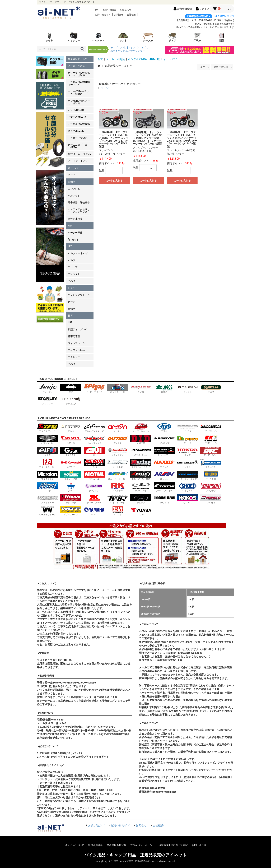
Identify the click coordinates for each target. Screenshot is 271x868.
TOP (97, 10)
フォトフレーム (76, 343)
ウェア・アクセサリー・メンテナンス (79, 211)
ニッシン (164, 475)
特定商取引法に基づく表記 (173, 845)
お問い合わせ (199, 845)
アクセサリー (75, 357)
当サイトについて (74, 845)
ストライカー (48, 499)
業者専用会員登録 (116, 845)
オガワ (211, 388)
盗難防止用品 (75, 219)
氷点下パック (118, 51)
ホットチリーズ (118, 388)
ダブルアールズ (71, 511)
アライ (164, 428)
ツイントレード (118, 499)
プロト (71, 487)
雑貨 (70, 316)
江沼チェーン (211, 440)
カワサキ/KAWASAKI (79, 124)
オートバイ (74, 168)
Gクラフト (71, 452)
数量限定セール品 (78, 59)
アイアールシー (211, 452)
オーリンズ (211, 475)
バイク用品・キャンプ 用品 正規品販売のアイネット (136, 855)
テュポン (141, 499)
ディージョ (48, 388)
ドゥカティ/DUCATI (79, 138)
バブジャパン (48, 440)
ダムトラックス (94, 440)
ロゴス (144, 48)
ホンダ (188, 452)
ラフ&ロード (141, 487)
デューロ (188, 440)
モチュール (94, 475)
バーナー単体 (75, 233)
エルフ (48, 452)
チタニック (71, 499)
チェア (172, 37)
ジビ (94, 452)
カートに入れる (114, 181)
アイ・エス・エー (48, 463)
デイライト (74, 274)
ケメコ (141, 388)
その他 (72, 281)
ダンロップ (164, 440)
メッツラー (188, 463)
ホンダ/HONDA (76, 110)
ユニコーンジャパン (164, 499)
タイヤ (49, 37)
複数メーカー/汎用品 (79, 154)
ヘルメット (99, 37)
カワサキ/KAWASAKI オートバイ (79, 83)
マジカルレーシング (141, 463)
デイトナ (118, 440)
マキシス (164, 463)
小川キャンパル (132, 48)
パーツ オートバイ (78, 161)
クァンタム (94, 487)
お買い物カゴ (110, 10)
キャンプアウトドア (79, 295)
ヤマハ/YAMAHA (77, 117)
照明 (222, 37)
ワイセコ (211, 499)
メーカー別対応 (76, 66)
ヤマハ (94, 511)
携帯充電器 (74, 336)
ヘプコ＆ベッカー (141, 452)
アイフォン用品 (76, 350)
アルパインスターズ (94, 428)
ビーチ (72, 302)
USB (70, 322)
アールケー (118, 487)
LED (70, 246)
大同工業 (141, 440)
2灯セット (73, 239)
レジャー (73, 288)
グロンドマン (118, 452)
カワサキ (71, 463)
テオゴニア (116, 48)
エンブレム (74, 189)
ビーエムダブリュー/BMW (78, 146)
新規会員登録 (95, 845)
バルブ (72, 260)
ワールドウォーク (48, 511)
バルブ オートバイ (78, 253)
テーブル (148, 37)
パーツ (72, 175)
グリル (197, 37)
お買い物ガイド (103, 15)
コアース (71, 440)
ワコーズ (188, 499)
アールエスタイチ (164, 487)
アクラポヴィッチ (48, 428)
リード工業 (118, 463)
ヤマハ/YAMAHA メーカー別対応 (79, 93)
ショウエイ (188, 487)
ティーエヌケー (94, 499)
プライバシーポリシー (142, 845)
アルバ (71, 428)
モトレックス (71, 475)
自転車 (72, 309)
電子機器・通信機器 (79, 202)
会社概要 (131, 15)
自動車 (72, 182)
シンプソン (211, 487)
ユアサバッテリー (135, 51)
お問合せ (119, 15)
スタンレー (48, 400)
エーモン (118, 428)
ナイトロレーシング (188, 475)
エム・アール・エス (141, 475)
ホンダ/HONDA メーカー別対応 (79, 102)
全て (100, 59)
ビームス (188, 428)
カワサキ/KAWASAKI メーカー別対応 (79, 74)
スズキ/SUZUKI (76, 131)
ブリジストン (211, 428)
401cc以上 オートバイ (163, 59)
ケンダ (94, 463)
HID (70, 226)
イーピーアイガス (94, 388)
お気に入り (126, 10)
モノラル (188, 388)
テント (123, 37)
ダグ (71, 388)
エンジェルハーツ (141, 428)
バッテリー (74, 37)
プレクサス (48, 487)
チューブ (73, 267)
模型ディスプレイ (78, 329)
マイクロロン (48, 475)
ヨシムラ (118, 511)
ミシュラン (211, 463)
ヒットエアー (164, 452)
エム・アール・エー (118, 475)
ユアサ (141, 511)
